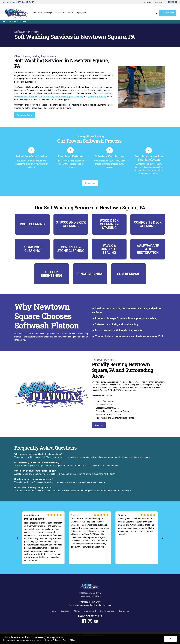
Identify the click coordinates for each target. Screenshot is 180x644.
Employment (90, 611)
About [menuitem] (70, 13)
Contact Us (124, 611)
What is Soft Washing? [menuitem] (42, 13)
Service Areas (107, 611)
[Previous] (18, 538)
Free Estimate (168, 13)
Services (65, 611)
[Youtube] (176, 2)
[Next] (162, 538)
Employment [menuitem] (81, 13)
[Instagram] (173, 2)
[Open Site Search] (156, 13)
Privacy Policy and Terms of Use (60, 640)
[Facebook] (169, 2)
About (77, 611)
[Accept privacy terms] (170, 639)
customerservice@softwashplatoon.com (93, 605)
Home (54, 611)
